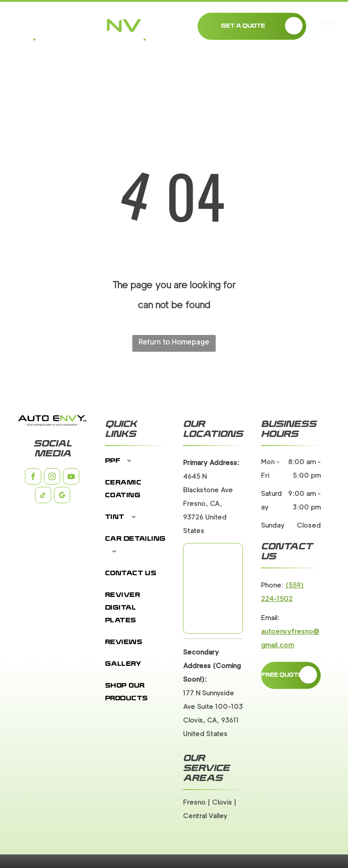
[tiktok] (43, 496)
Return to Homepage (174, 342)
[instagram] (52, 478)
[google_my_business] (62, 496)
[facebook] (33, 478)
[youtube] (71, 478)
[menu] (328, 27)
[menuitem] (136, 466)
